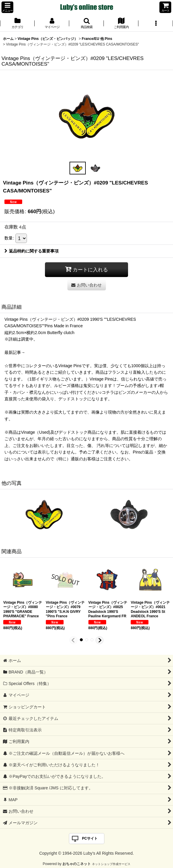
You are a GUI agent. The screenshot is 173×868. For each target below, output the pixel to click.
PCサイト (90, 838)
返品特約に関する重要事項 (31, 251)
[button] (7, 7)
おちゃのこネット (77, 864)
